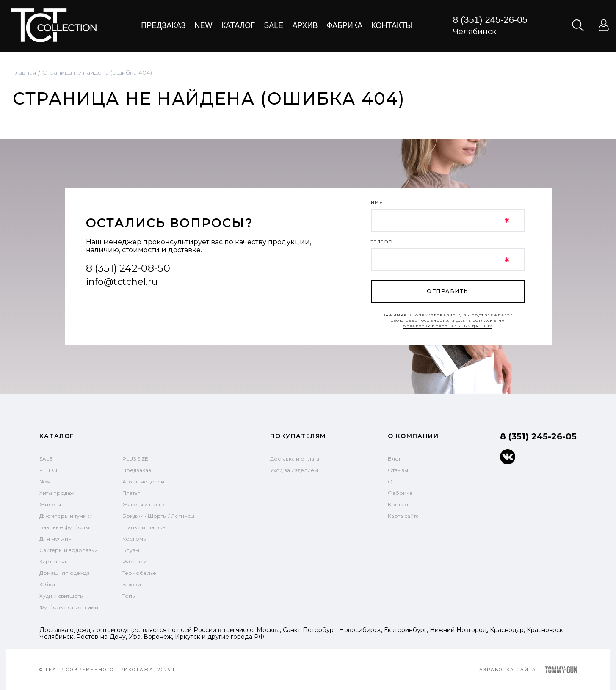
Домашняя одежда (65, 573)
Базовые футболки (65, 527)
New (204, 25)
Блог (395, 459)
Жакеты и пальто (145, 504)
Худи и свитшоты (62, 596)
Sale (273, 25)
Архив (305, 25)
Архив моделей (143, 482)
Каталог (238, 25)
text (54, 25)
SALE (46, 459)
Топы (129, 596)
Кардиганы (54, 562)
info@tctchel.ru (122, 282)
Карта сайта (403, 516)
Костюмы (135, 539)
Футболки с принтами (69, 607)
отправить (447, 291)
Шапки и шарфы (144, 527)
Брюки (132, 584)
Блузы (131, 550)
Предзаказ (163, 25)
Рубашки (134, 562)
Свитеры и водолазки (69, 550)
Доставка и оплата (295, 459)
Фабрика (345, 25)
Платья (131, 493)
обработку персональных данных (448, 326)
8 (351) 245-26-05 (490, 20)
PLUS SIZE (135, 459)
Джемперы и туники (66, 516)
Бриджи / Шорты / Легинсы (158, 516)
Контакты (392, 25)
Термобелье (139, 573)
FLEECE (49, 470)
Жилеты (50, 504)
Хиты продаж (57, 493)
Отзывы (398, 470)
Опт (393, 482)
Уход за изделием (294, 470)
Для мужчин (55, 539)
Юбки (47, 584)
